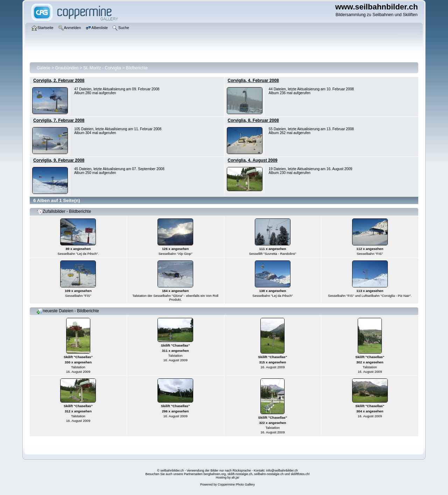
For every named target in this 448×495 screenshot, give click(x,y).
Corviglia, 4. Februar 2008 (253, 81)
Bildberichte (137, 68)
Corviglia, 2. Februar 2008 (59, 81)
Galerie (44, 68)
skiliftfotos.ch (300, 474)
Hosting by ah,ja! (227, 477)
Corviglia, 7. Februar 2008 (59, 120)
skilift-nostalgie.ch (240, 474)
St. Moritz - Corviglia (102, 68)
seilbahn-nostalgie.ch (269, 474)
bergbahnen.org (215, 474)
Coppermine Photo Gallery (236, 484)
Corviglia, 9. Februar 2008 (59, 160)
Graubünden (67, 68)
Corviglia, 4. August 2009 (253, 160)
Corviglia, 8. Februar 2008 (253, 120)
